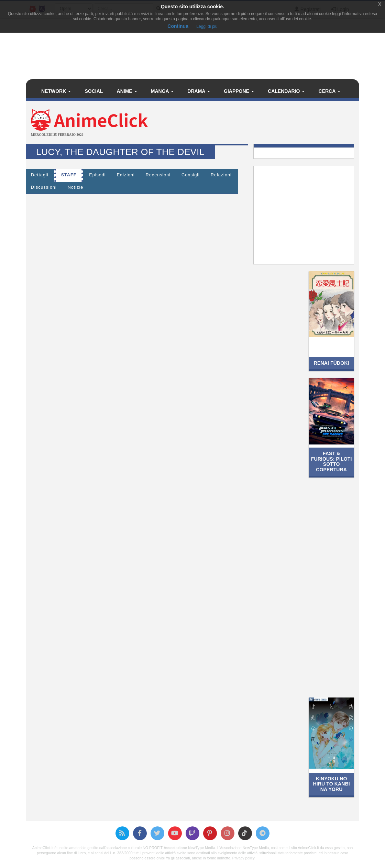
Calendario (286, 91)
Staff (69, 175)
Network (56, 91)
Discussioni (44, 187)
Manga (162, 91)
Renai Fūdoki (332, 363)
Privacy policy (243, 858)
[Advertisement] (248, 123)
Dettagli (40, 175)
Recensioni (158, 175)
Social (94, 91)
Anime (127, 91)
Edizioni (126, 175)
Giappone (239, 91)
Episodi (97, 175)
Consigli (191, 175)
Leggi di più (207, 26)
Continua (178, 26)
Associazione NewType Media (189, 848)
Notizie (76, 187)
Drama (199, 91)
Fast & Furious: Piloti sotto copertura (332, 461)
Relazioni (221, 175)
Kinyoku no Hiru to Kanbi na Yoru (332, 784)
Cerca (329, 91)
